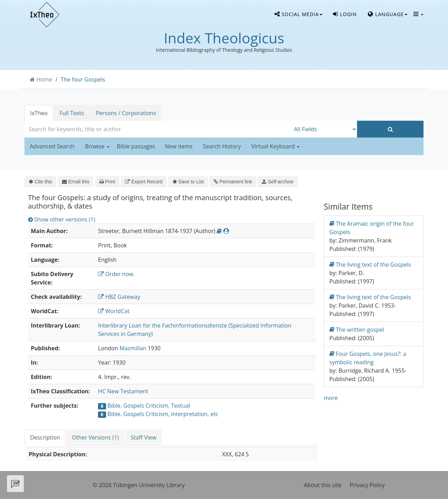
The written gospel (357, 329)
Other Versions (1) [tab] (95, 437)
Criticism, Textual (168, 406)
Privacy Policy (367, 485)
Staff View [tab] (144, 437)
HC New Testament (123, 391)
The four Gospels (83, 79)
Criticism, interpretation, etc (182, 414)
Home (44, 79)
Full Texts (72, 113)
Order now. (116, 274)
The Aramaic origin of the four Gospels (372, 228)
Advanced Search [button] (52, 146)
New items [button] (179, 146)
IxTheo (39, 113)
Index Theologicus (224, 38)
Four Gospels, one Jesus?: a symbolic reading (368, 358)
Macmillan (133, 348)
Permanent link (233, 182)
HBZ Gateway (119, 297)
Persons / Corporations (126, 113)
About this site (323, 485)
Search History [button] (222, 146)
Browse (97, 146)
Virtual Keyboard (275, 146)
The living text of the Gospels (370, 264)
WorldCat (114, 311)
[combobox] (157, 129)
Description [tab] (45, 437)
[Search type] (324, 129)
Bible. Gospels (126, 406)
